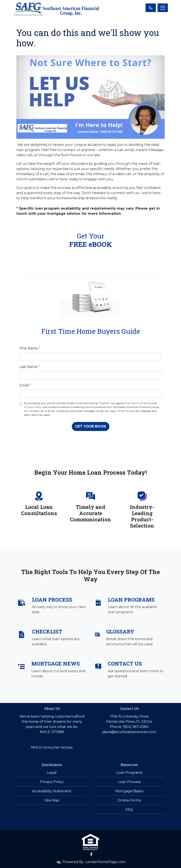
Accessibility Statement (52, 791)
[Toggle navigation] (163, 8)
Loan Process (129, 782)
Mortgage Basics (129, 791)
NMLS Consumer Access (52, 747)
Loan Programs (129, 773)
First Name (30, 348)
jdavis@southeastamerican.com (129, 732)
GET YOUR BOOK (91, 426)
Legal (52, 773)
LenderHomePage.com (105, 862)
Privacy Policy (33, 407)
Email (25, 385)
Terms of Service (142, 403)
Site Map (52, 800)
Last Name (30, 367)
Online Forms (129, 800)
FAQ (129, 810)
